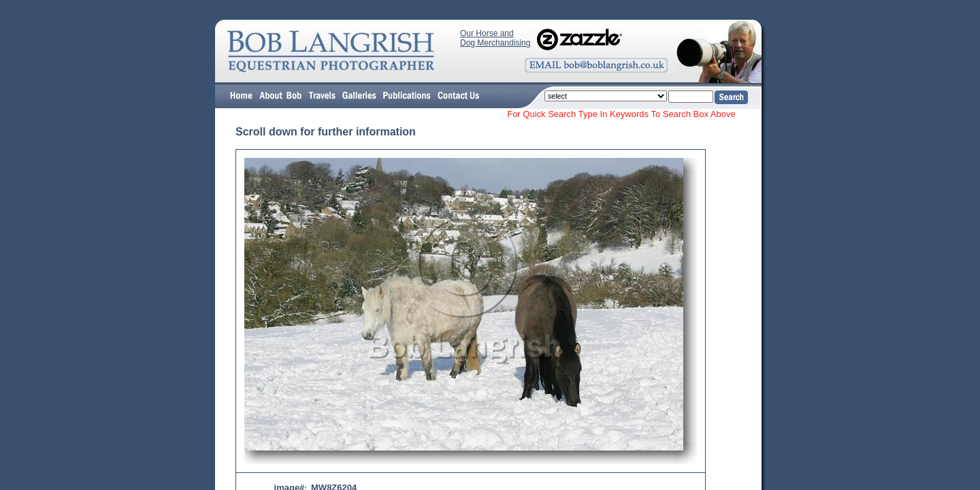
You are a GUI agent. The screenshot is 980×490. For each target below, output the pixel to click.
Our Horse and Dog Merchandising (495, 38)
